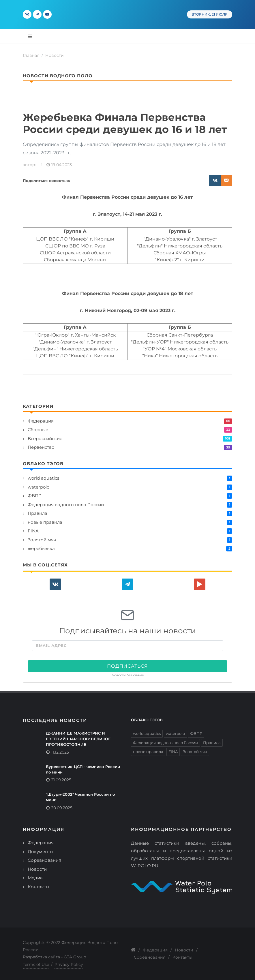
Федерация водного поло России (66, 505)
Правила (37, 513)
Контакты (39, 887)
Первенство (41, 447)
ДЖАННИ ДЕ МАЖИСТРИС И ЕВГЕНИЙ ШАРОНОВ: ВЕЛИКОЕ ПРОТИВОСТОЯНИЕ (78, 739)
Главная (31, 55)
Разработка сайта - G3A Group (54, 957)
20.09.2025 (62, 808)
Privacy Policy (69, 964)
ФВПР (35, 496)
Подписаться (127, 666)
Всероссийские (45, 439)
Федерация (41, 421)
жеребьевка (41, 548)
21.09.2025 (61, 780)
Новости (55, 55)
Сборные (38, 430)
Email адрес (51, 645)
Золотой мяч (42, 540)
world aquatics (43, 478)
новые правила (45, 522)
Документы (41, 852)
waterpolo (39, 487)
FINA (33, 531)
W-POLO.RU (145, 866)
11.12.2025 (60, 752)
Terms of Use (36, 964)
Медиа (35, 878)
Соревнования (44, 860)
